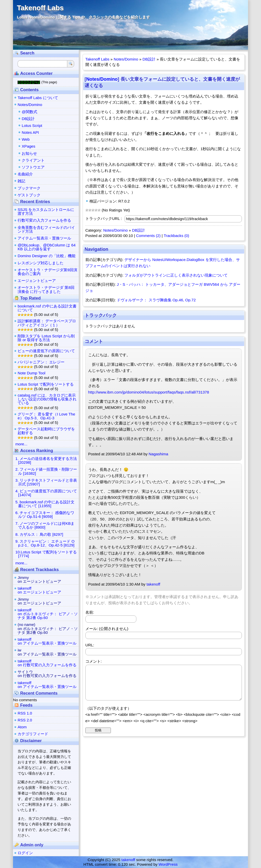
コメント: (94, 661)
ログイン (25, 853)
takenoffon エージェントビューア (39, 590)
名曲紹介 (25, 174)
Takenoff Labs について (38, 98)
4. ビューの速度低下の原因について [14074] (46, 493)
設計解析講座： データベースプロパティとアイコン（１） (47, 323)
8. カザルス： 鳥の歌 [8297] (39, 534)
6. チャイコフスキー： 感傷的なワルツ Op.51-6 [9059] (45, 515)
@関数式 (29, 112)
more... (21, 444)
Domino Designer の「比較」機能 (47, 256)
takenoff (153, 584)
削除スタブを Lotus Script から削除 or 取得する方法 (46, 338)
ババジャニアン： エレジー (41, 362)
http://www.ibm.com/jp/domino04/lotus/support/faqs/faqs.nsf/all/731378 (149, 392)
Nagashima (158, 454)
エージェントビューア (37, 281)
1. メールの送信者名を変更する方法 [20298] (46, 460)
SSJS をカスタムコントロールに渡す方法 (46, 211)
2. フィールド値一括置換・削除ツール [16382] (46, 471)
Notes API (30, 132)
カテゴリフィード (33, 734)
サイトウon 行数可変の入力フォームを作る (47, 674)
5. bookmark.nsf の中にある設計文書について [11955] (45, 504)
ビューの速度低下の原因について (46, 351)
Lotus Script (32, 126)
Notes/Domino (126, 59)
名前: (90, 612)
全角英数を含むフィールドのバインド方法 (46, 229)
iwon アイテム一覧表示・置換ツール (47, 652)
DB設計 (149, 59)
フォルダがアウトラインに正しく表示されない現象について (176, 275)
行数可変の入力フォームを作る (44, 220)
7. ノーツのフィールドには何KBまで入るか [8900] (45, 525)
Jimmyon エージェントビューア (39, 579)
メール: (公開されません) (107, 629)
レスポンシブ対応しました (41, 263)
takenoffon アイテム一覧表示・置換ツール (47, 641)
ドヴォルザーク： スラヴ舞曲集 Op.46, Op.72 (156, 300)
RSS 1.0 (25, 713)
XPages (28, 146)
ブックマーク (29, 188)
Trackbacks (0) (176, 236)
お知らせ (29, 153)
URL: (90, 645)
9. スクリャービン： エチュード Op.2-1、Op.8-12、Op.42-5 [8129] (45, 543)
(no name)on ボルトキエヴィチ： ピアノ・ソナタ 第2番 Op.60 (48, 628)
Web (26, 139)
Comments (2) (148, 236)
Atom (22, 727)
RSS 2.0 (25, 720)
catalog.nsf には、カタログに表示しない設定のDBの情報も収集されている (47, 399)
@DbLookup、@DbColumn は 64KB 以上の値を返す (47, 247)
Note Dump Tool (31, 373)
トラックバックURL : (104, 218)
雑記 (21, 181)
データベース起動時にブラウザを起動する (46, 431)
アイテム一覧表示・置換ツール (44, 238)
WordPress (168, 864)
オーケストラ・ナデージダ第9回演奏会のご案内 (47, 272)
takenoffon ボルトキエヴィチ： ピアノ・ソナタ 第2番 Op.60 (48, 614)
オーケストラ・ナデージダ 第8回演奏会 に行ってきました (46, 289)
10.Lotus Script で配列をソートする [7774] (46, 554)
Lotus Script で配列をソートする (45, 384)
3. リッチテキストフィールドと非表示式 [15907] (46, 482)
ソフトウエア (33, 167)
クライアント (33, 160)
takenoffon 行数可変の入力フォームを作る (47, 663)
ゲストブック (29, 195)
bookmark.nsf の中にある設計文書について (47, 308)
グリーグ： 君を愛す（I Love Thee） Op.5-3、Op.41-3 (46, 416)
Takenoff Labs (40, 8)
